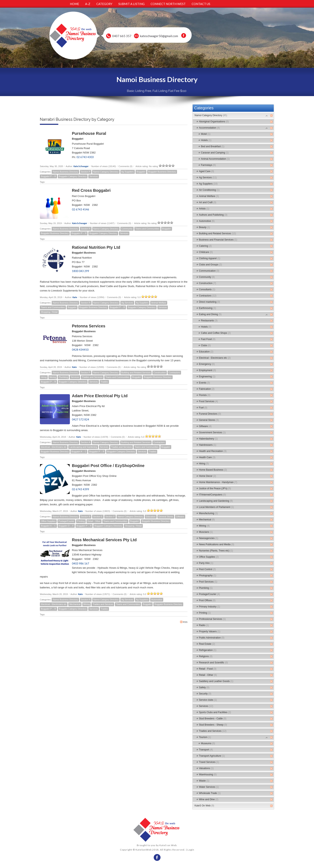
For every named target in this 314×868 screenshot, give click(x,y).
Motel (206, 134)
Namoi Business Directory (65, 172)
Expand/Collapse (267, 116)
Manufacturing (208, 513)
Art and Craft (208, 202)
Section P (86, 172)
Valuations (206, 768)
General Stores (166, 517)
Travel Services (209, 762)
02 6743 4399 (81, 489)
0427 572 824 (81, 419)
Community (127, 229)
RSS (184, 622)
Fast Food (208, 339)
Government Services (212, 432)
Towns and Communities (147, 229)
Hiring (44, 377)
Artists (204, 209)
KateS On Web (204, 806)
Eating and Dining (210, 314)
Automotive (157, 600)
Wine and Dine (209, 799)
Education (151, 517)
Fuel (203, 408)
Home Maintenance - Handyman (218, 482)
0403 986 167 (81, 563)
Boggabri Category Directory (73, 176)
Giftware (180, 517)
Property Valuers (210, 631)
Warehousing (208, 775)
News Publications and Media (217, 544)
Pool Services (208, 582)
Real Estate (207, 644)
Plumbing (63, 377)
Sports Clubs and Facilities (215, 712)
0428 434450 (80, 350)
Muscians (206, 532)
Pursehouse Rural (89, 133)
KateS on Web (168, 845)
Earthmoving (208, 308)
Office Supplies (48, 521)
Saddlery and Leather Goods (216, 681)
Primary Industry (210, 607)
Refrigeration (208, 650)
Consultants (207, 289)
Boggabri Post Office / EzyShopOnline (108, 466)
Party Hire (206, 563)
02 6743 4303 (85, 157)
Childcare (206, 252)
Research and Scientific (213, 663)
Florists (205, 395)
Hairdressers (208, 445)
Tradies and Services (92, 377)
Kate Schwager (81, 166)
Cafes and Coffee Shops (216, 333)
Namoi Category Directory (106, 172)
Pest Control (207, 569)
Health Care (207, 457)
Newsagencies (209, 538)
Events (205, 383)
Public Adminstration (212, 638)
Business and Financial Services (218, 240)
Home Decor (208, 476)
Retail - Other (94, 521)
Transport (206, 750)
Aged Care (207, 171)
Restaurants (209, 321)
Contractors (174, 373)
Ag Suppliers (128, 172)
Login (191, 850)
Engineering (207, 377)
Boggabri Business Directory (162, 172)
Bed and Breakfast (213, 146)
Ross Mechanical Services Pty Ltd (104, 540)
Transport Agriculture (212, 756)
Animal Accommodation (215, 159)
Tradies (104, 382)
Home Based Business (213, 470)
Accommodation (209, 128)
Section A (86, 442)
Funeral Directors (210, 414)
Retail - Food (208, 669)
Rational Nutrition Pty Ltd (96, 247)
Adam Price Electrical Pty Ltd (100, 396)
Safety (204, 687)
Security (205, 694)
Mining (53, 377)
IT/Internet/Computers (213, 495)
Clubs (206, 345)
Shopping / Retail (49, 312)
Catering (205, 246)
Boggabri (141, 172)
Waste (204, 781)
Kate (75, 297)
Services (94, 176)
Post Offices (207, 600)
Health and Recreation (213, 451)
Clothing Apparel (210, 258)
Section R (86, 229)
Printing (81, 521)
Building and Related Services (136, 373)
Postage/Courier (66, 521)
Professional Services (212, 619)
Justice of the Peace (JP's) (215, 488)
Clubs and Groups (211, 265)
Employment (208, 370)
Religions (206, 656)
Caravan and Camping (215, 153)
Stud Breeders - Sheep (213, 725)
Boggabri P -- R (48, 176)
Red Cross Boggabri (91, 190)
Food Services (209, 401)
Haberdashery (208, 439)
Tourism (205, 737)
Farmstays (208, 165)
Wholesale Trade (210, 793)
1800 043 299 (81, 271)
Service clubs (208, 700)
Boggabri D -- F (66, 526)
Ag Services (127, 303)
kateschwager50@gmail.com (159, 36)
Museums (208, 743)
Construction (160, 373)
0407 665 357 (122, 36)
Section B (86, 517)
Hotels (206, 140)
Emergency (207, 364)
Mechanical (75, 604)
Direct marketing (210, 302)
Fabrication (207, 389)
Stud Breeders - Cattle (213, 719)
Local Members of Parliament (216, 507)
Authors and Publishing (213, 215)
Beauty (205, 227)
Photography (208, 576)
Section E (98, 517)
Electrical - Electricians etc (54, 447)
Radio (204, 625)
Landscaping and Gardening (83, 447)
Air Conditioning (209, 190)
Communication (209, 271)
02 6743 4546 (81, 209)
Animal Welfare (159, 303)
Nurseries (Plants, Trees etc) (216, 551)
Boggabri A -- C (79, 452)
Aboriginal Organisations (214, 122)
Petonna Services (89, 326)
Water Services (209, 787)
